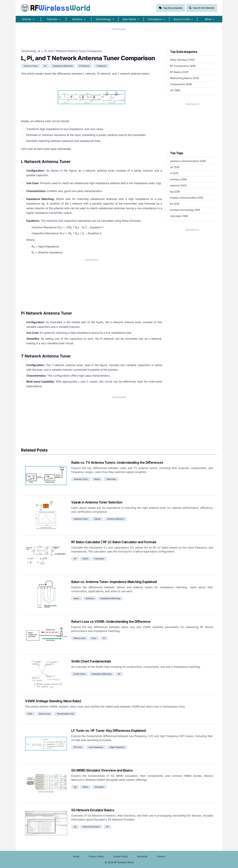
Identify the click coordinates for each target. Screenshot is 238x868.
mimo (85, 787)
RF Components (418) (183, 66)
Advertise (142, 856)
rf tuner (78, 747)
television (111, 479)
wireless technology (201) (185, 210)
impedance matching (63, 66)
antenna (90, 598)
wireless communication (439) (188, 161)
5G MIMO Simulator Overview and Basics (102, 770)
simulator (99, 787)
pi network (84, 66)
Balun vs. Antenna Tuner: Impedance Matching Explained (114, 582)
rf (45, 66)
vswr (94, 638)
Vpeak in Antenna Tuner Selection (97, 502)
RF (56, 8)
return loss (79, 638)
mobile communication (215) (187, 198)
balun (85, 559)
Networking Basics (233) (184, 78)
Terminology (29, 51)
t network (101, 66)
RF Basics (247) (179, 72)
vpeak (97, 519)
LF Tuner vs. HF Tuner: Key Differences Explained (108, 731)
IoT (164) (175, 90)
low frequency (96, 747)
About (76, 856)
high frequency (117, 747)
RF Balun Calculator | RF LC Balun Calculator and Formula (114, 542)
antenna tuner (31, 66)
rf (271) (174, 173)
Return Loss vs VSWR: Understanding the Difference (111, 622)
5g (75, 787)
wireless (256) (178, 179)
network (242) (178, 185)
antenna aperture (116, 519)
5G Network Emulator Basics (93, 810)
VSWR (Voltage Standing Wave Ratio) (53, 701)
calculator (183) (179, 216)
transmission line (65, 714)
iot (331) (175, 167)
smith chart (79, 674)
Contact (161, 856)
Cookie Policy (120, 856)
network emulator (91, 827)
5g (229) (175, 192)
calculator (99, 559)
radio (97, 479)
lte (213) (175, 204)
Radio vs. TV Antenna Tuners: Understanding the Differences (117, 463)
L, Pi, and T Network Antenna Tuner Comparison (72, 51)
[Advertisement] (119, 38)
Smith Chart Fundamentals (91, 661)
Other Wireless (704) (182, 60)
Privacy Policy (96, 856)
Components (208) (181, 84)
